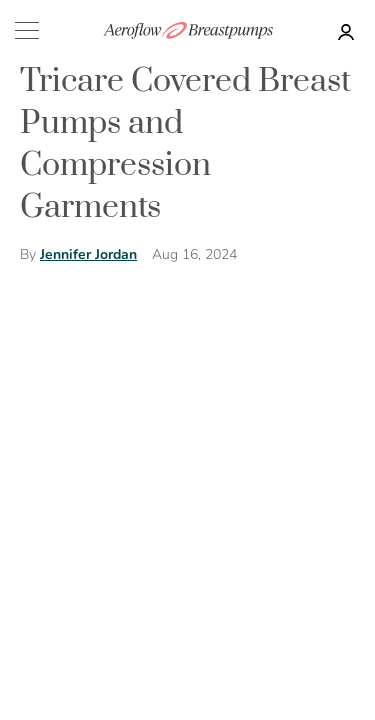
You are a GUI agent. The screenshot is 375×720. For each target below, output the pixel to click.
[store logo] (188, 30)
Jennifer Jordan (88, 254)
